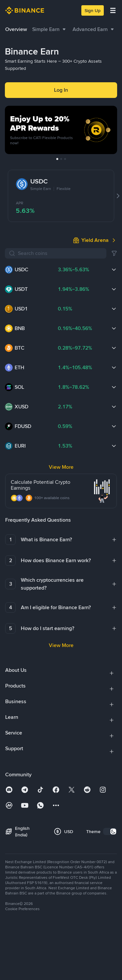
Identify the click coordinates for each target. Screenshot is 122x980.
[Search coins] (60, 196)
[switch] (110, 756)
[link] (95, 183)
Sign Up (93, 10)
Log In (61, 90)
